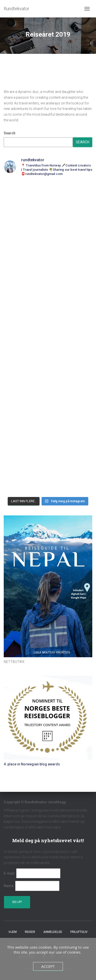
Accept (48, 966)
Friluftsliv (79, 932)
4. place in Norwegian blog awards (32, 764)
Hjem (13, 932)
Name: (9, 886)
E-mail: (10, 873)
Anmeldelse (53, 932)
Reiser (30, 932)
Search (10, 133)
